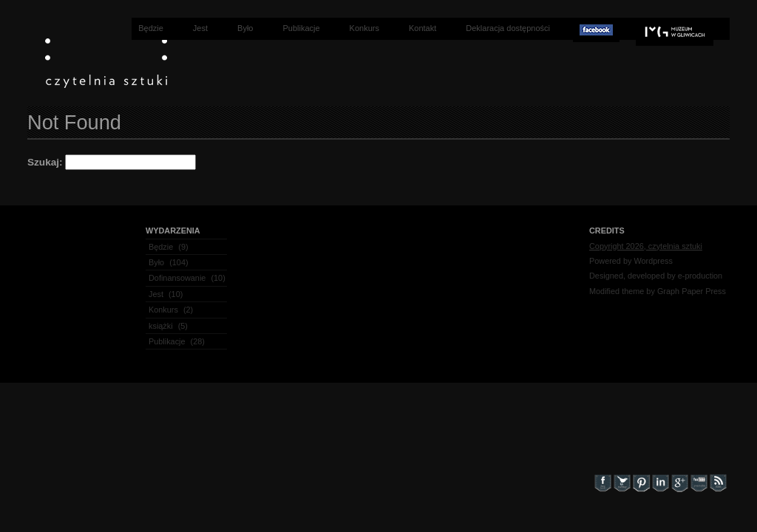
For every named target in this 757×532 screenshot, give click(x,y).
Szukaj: (45, 162)
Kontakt (422, 28)
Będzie (151, 28)
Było (245, 28)
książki (161, 326)
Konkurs (364, 28)
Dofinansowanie (177, 278)
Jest (200, 28)
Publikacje (301, 28)
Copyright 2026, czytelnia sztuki (646, 246)
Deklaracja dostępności (508, 28)
